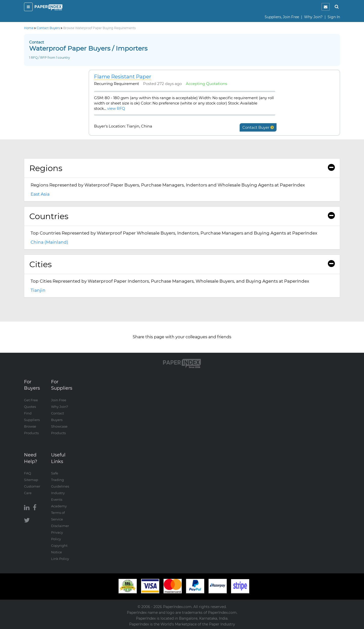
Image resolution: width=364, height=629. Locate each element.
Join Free (59, 400)
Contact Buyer (258, 127)
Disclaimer (60, 526)
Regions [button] (182, 168)
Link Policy (60, 559)
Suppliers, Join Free (282, 17)
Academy (59, 506)
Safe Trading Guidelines (60, 480)
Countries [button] (182, 216)
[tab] (182, 168)
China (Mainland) (49, 242)
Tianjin (38, 290)
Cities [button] (182, 264)
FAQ (28, 473)
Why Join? (313, 17)
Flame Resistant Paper (123, 77)
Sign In (334, 17)
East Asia (40, 194)
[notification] (326, 7)
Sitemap (31, 480)
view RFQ (116, 108)
